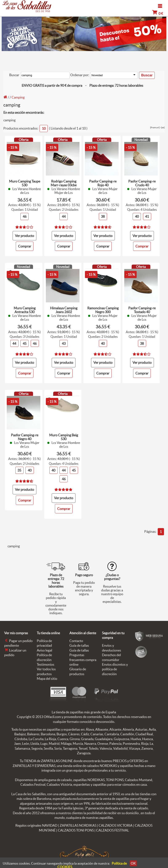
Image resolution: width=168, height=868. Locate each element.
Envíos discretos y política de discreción (115, 666)
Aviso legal (44, 647)
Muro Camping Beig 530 (64, 435)
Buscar (14, 75)
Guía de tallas (79, 642)
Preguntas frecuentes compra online (83, 656)
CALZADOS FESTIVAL (112, 827)
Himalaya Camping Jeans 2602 (64, 309)
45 (25, 342)
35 (19, 468)
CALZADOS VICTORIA (116, 822)
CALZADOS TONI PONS (76, 827)
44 (64, 215)
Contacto (76, 638)
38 (103, 215)
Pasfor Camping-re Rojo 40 (103, 182)
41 (147, 215)
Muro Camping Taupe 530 (25, 182)
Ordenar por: (80, 75)
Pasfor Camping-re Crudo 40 (142, 182)
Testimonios (46, 661)
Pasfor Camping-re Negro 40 (25, 435)
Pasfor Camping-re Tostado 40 (142, 309)
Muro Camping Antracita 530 (25, 309)
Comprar (25, 245)
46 (25, 215)
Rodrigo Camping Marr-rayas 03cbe (64, 182)
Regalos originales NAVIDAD (36, 822)
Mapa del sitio (47, 675)
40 (137, 215)
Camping (18, 97)
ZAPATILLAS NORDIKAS (78, 822)
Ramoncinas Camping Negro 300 (103, 309)
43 (64, 342)
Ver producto (24, 234)
